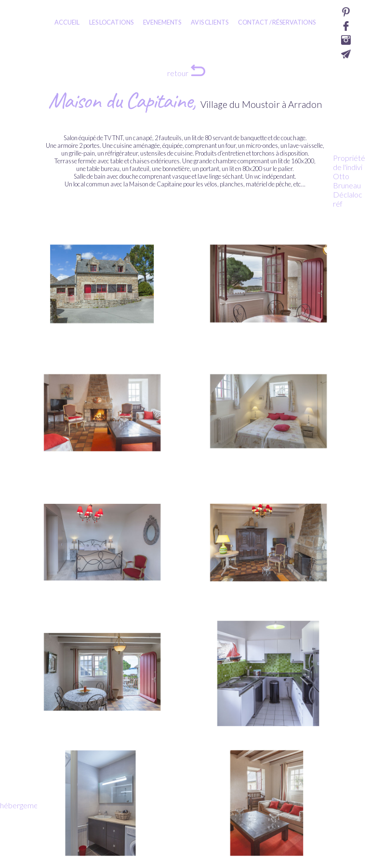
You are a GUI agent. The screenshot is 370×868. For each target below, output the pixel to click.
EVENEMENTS (162, 22)
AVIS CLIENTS (209, 22)
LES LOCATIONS (111, 22)
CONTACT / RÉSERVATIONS (277, 22)
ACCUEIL (67, 22)
